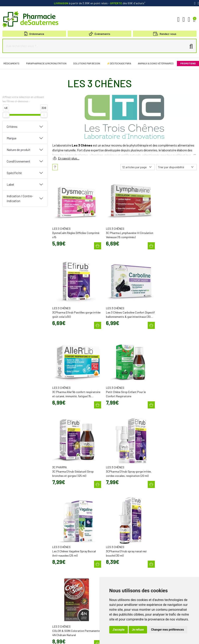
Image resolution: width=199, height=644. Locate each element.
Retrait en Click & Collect (165, 532)
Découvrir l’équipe (112, 513)
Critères (12, 127)
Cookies (76, 638)
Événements (99, 34)
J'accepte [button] (119, 630)
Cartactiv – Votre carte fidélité (118, 542)
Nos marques (109, 566)
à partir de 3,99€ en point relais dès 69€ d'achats (100, 3)
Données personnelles (56, 638)
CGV (39, 638)
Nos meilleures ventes (114, 570)
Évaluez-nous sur (169, 566)
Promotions (109, 538)
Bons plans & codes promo (117, 534)
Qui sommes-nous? (113, 510)
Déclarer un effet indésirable (118, 521)
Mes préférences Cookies (97, 638)
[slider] (6, 115)
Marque (12, 138)
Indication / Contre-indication (20, 198)
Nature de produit (19, 150)
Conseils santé (110, 574)
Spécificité (14, 173)
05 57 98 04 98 (63, 513)
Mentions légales (25, 638)
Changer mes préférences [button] (168, 630)
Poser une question (113, 517)
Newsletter (108, 545)
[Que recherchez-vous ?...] (96, 46)
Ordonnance (34, 34)
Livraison (157, 536)
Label (10, 184)
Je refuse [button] (138, 630)
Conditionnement (18, 161)
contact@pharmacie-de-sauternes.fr (73, 517)
